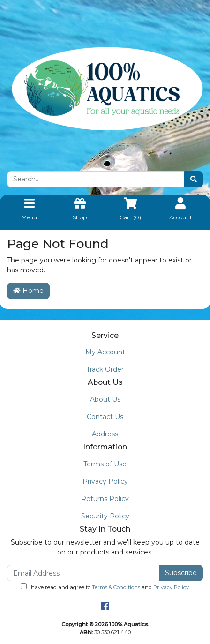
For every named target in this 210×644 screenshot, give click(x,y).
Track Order (105, 369)
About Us (105, 399)
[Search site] (194, 179)
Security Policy (105, 516)
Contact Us (105, 417)
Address (105, 434)
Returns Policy (105, 499)
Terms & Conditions (116, 587)
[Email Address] (83, 573)
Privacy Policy (105, 481)
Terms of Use (105, 464)
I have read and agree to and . (105, 587)
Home (28, 291)
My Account (105, 352)
